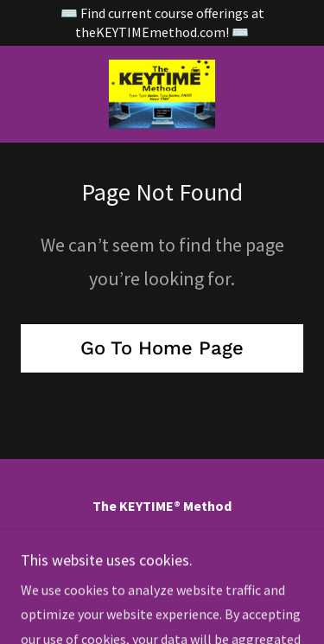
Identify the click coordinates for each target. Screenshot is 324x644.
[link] (162, 94)
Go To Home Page (162, 348)
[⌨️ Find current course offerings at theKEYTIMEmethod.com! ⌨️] (162, 23)
